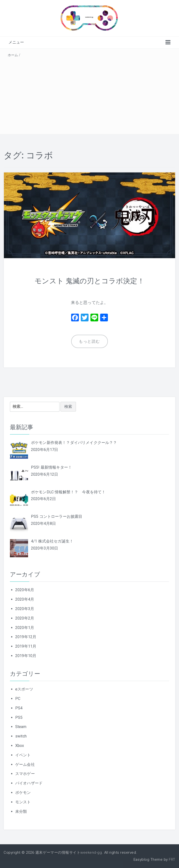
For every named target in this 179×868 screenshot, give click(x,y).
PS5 (19, 717)
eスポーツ (24, 689)
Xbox (20, 746)
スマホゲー (25, 774)
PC (18, 699)
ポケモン (23, 793)
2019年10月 (26, 656)
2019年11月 (26, 646)
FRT (172, 860)
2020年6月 (25, 590)
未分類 (21, 811)
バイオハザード (29, 783)
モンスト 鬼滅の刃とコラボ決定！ (90, 281)
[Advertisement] (89, 95)
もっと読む (89, 341)
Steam (21, 727)
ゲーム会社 (25, 764)
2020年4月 (25, 599)
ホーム (13, 55)
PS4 (19, 708)
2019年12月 (26, 637)
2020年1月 (25, 627)
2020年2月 (25, 618)
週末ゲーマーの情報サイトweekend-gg (69, 852)
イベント (23, 755)
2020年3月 (25, 609)
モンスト (23, 802)
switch (21, 736)
